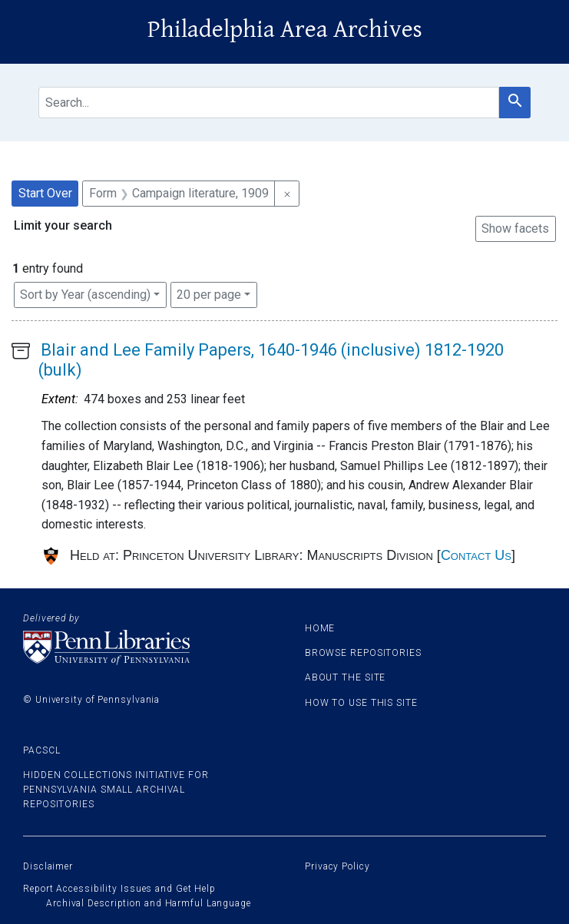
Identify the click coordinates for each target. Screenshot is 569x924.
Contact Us (476, 555)
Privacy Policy (337, 866)
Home (320, 628)
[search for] (269, 103)
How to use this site (361, 703)
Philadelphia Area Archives (285, 30)
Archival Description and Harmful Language (149, 903)
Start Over (45, 193)
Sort (85, 295)
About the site (346, 677)
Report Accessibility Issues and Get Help (119, 889)
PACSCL (41, 750)
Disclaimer (48, 866)
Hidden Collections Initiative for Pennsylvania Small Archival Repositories (116, 790)
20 (209, 293)
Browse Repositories (363, 653)
